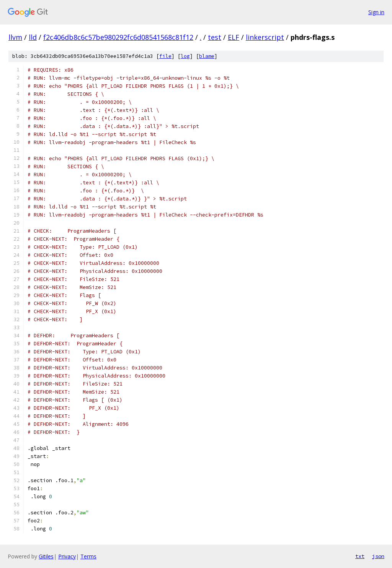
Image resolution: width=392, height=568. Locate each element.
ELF (234, 37)
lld (33, 37)
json (378, 556)
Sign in (376, 12)
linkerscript (265, 37)
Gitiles (46, 556)
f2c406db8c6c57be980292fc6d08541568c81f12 (118, 37)
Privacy (67, 556)
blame (207, 56)
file (165, 56)
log (185, 56)
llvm (15, 37)
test (215, 37)
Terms (88, 556)
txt (360, 556)
